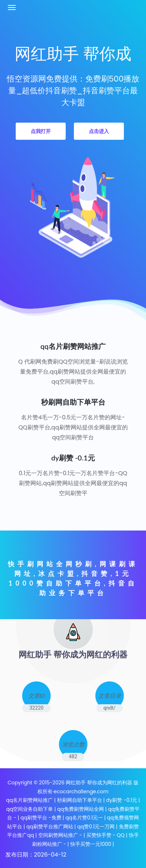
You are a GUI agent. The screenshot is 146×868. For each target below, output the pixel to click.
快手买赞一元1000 (91, 844)
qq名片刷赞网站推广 (29, 800)
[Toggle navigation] (12, 8)
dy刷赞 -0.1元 (122, 800)
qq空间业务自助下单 (30, 809)
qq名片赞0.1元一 (84, 818)
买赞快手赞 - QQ (105, 835)
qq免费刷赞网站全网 (80, 809)
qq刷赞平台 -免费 (41, 818)
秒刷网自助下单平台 (80, 800)
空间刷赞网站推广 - (60, 835)
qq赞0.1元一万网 (96, 827)
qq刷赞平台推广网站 (50, 827)
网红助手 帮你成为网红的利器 (99, 783)
